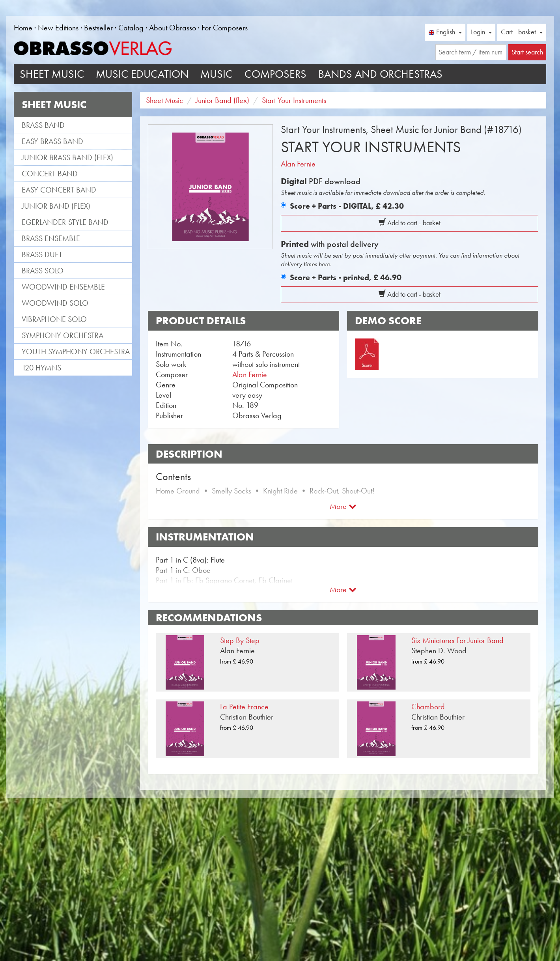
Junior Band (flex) (56, 206)
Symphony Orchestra (63, 335)
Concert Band (50, 174)
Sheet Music (52, 74)
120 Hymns (41, 368)
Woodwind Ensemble (63, 287)
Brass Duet (42, 254)
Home (23, 28)
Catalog (131, 28)
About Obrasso (173, 28)
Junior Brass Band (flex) (67, 157)
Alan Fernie (298, 164)
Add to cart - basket (410, 223)
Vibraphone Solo (54, 319)
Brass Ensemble (51, 238)
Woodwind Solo (55, 303)
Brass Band (43, 125)
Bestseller (98, 28)
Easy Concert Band (59, 190)
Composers (275, 74)
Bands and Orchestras (380, 74)
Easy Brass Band (52, 141)
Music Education (142, 74)
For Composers (225, 28)
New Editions (58, 28)
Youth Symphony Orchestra (76, 351)
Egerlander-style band (65, 222)
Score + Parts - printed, (346, 277)
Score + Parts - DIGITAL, (347, 206)
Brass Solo (43, 271)
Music (217, 74)
